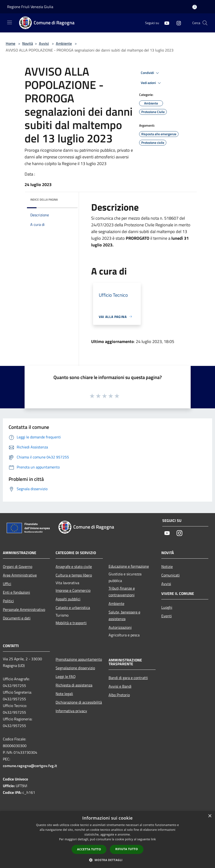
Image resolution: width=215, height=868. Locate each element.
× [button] (210, 816)
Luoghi (167, 607)
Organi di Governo (18, 567)
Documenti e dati (17, 618)
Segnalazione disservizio (75, 668)
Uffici (7, 584)
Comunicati (170, 575)
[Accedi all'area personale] (195, 7)
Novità (28, 43)
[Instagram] (177, 23)
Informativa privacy (71, 711)
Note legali (64, 694)
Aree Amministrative (20, 575)
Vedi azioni (152, 83)
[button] (108, 860)
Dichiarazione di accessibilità (79, 702)
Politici (8, 601)
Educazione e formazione (129, 566)
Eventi (167, 616)
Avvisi (44, 43)
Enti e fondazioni (16, 592)
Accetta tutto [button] (89, 849)
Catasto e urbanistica (73, 608)
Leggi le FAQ (66, 676)
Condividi (151, 73)
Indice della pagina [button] (44, 200)
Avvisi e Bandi (120, 686)
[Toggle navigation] (10, 22)
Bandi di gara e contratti (128, 678)
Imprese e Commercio (73, 590)
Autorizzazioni (120, 627)
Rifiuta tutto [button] (127, 849)
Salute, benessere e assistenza (124, 615)
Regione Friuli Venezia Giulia (30, 7)
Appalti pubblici (68, 599)
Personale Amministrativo (24, 609)
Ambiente (64, 43)
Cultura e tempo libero (74, 575)
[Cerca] (205, 23)
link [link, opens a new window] (153, 839)
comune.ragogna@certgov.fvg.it (30, 766)
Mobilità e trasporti (71, 623)
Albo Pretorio (119, 695)
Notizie (167, 567)
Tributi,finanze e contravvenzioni (122, 592)
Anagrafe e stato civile (74, 567)
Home (10, 43)
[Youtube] (165, 23)
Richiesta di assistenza (74, 685)
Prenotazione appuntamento (79, 659)
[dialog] (107, 839)
